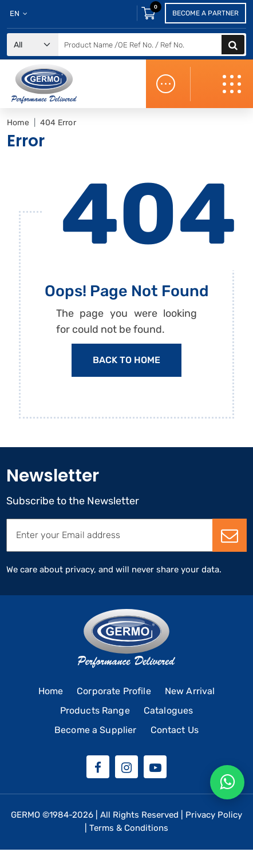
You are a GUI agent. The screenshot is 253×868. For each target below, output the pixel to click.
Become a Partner (205, 13)
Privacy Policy (214, 815)
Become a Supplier (96, 730)
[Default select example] (33, 45)
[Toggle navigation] (233, 84)
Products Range (95, 710)
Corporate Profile (114, 691)
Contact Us (175, 730)
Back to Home (126, 360)
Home (18, 123)
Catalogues (169, 710)
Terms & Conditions (129, 828)
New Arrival (190, 691)
